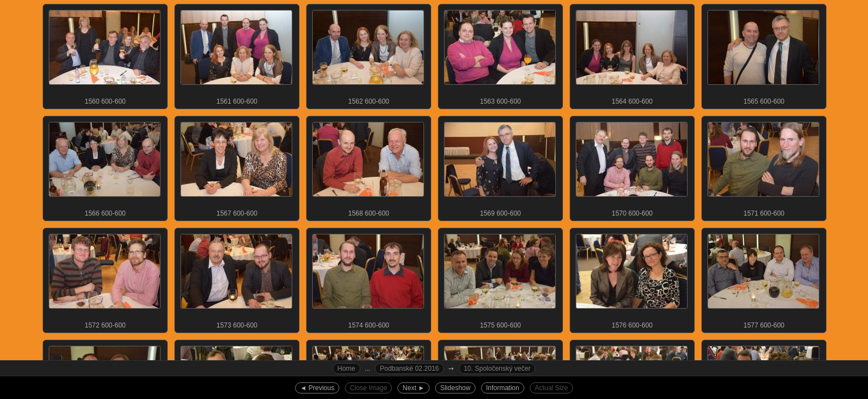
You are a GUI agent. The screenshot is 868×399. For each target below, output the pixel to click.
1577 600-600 (763, 279)
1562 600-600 (368, 55)
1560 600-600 (105, 55)
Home (347, 369)
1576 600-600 (632, 279)
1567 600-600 (236, 167)
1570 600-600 (632, 167)
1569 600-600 (500, 167)
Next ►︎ (414, 388)
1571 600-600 (763, 167)
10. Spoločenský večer (497, 369)
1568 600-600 (368, 167)
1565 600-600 (763, 55)
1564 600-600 (632, 55)
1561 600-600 (236, 55)
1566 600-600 (105, 167)
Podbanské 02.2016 (409, 369)
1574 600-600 (368, 279)
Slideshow (455, 388)
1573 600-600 (236, 279)
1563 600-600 (500, 55)
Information (503, 388)
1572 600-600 (105, 279)
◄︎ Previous (317, 388)
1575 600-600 (500, 279)
